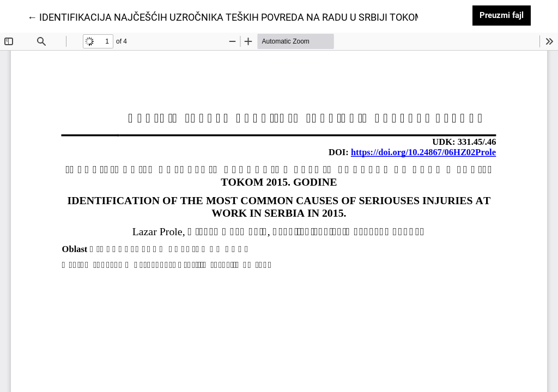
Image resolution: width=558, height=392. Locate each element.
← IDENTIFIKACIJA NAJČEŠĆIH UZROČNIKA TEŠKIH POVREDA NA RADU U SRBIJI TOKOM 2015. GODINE (257, 16)
